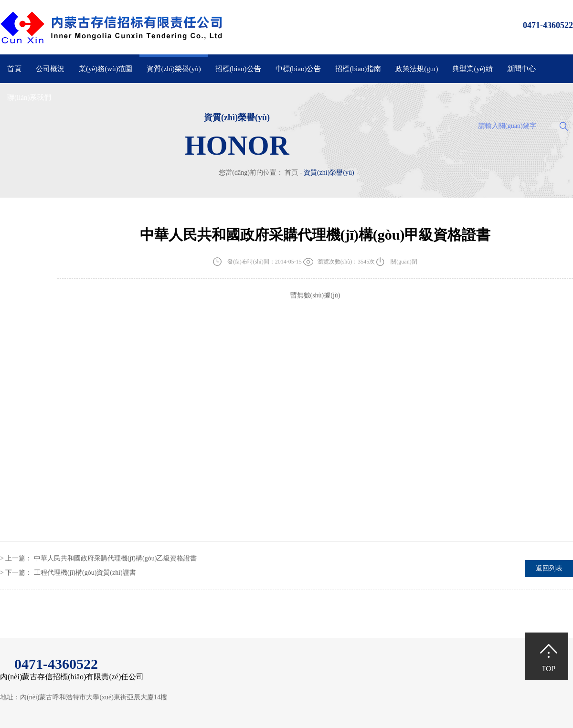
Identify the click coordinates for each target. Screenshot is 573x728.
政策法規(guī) (417, 69)
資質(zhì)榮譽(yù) (174, 69)
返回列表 (549, 568)
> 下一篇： (68, 573)
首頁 (14, 69)
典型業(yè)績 (472, 69)
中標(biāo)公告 (298, 69)
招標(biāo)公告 (238, 69)
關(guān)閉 (404, 262)
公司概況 (50, 69)
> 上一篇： (98, 558)
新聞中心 (521, 69)
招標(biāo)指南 (358, 69)
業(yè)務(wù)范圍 (106, 69)
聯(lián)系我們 (29, 97)
